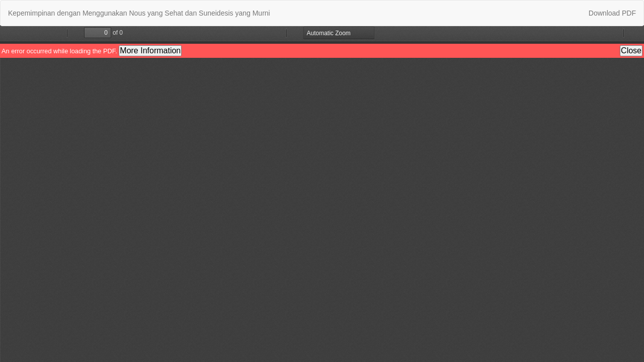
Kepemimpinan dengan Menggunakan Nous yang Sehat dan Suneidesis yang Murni (139, 13)
